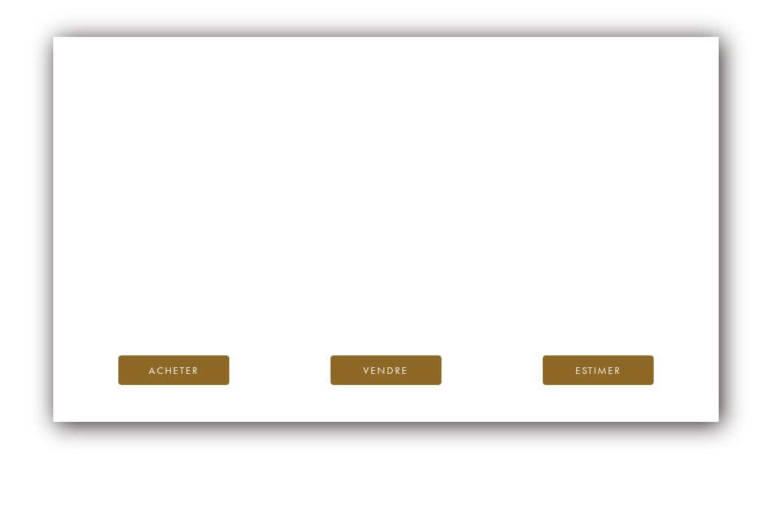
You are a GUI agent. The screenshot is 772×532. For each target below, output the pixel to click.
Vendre (386, 370)
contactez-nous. (474, 310)
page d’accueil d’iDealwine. (564, 277)
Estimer (598, 370)
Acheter (174, 370)
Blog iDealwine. (486, 293)
